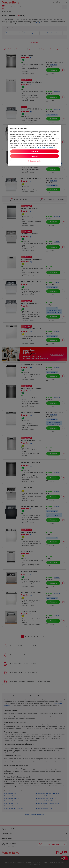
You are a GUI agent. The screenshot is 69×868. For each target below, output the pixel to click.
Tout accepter (34, 151)
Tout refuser (34, 156)
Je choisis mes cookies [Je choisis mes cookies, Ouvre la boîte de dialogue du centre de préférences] (35, 161)
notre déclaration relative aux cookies (45, 147)
